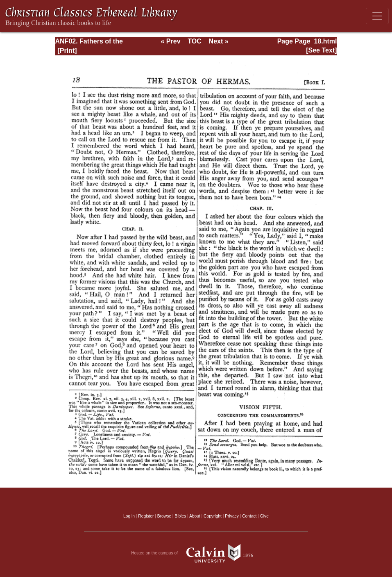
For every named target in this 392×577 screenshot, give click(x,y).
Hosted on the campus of (196, 553)
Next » (219, 41)
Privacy (232, 516)
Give (264, 516)
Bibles (180, 516)
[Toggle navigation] (377, 16)
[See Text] (321, 50)
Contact (249, 516)
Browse (164, 516)
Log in (129, 516)
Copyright (213, 516)
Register (146, 516)
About (195, 516)
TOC (194, 41)
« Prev (170, 41)
